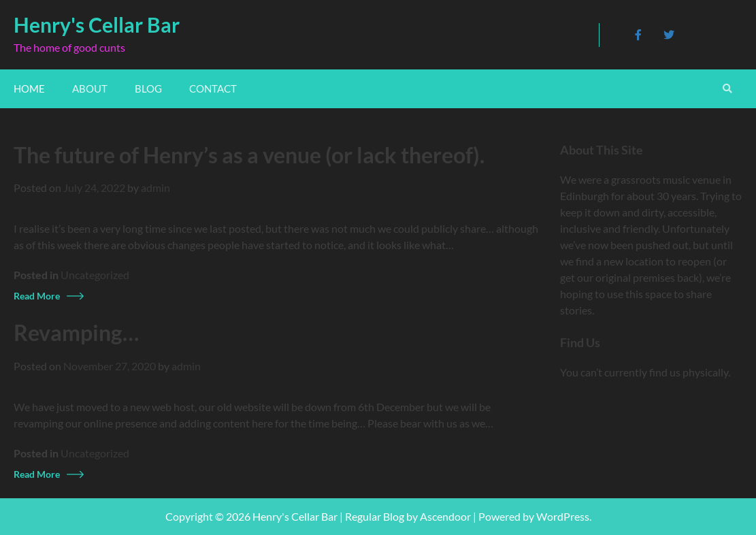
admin (155, 188)
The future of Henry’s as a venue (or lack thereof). (249, 155)
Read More (37, 296)
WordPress (563, 516)
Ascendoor (445, 516)
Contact (213, 88)
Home (29, 88)
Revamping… (76, 333)
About (90, 88)
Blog (148, 88)
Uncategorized (95, 275)
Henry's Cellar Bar (97, 25)
